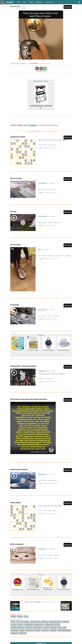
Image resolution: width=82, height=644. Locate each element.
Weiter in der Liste (66, 606)
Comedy (13, 622)
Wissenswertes (45, 630)
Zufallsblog (15, 606)
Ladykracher (14, 625)
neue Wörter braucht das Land (18, 627)
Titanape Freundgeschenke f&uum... (33, 589)
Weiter (68, 7)
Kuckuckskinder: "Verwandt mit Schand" (23, 366)
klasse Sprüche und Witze (55, 622)
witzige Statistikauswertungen (64, 630)
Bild (39, 249)
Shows (60, 627)
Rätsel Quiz (47, 627)
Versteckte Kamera (30, 630)
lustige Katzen (57, 555)
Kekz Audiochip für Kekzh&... (18, 590)
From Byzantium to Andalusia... (33, 350)
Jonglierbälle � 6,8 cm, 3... (49, 589)
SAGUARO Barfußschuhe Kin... (64, 350)
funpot (10, 2)
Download (18, 64)
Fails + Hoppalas (52, 189)
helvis (41, 382)
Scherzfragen (54, 627)
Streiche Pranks (15, 630)
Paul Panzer (29, 627)
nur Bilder (13, 616)
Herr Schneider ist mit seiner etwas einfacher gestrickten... (29, 399)
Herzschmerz (49, 2)
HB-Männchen (45, 622)
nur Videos (20, 616)
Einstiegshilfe (15, 305)
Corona (18, 622)
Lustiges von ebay (49, 625)
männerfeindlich (23, 633)
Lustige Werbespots (28, 625)
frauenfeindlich (14, 633)
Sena (41, 226)
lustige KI (20, 625)
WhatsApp (38, 630)
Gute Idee (13, 211)
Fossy (41, 148)
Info (26, 64)
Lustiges (31, 2)
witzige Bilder (23, 8)
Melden (23, 64)
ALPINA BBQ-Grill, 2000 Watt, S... (41, 107)
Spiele (49, 145)
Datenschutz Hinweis (41, 71)
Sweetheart (35, 63)
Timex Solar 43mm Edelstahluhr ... (49, 350)
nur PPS (26, 616)
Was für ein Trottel (16, 178)
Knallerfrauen (66, 622)
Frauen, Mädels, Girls (35, 622)
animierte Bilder (58, 256)
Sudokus (54, 145)
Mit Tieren (50, 223)
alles (24, 2)
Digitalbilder (39, 2)
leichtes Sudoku (15, 503)
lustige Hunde (57, 223)
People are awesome (53, 480)
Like (12, 64)
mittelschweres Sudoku (18, 137)
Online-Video (42, 183)
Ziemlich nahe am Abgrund (19, 469)
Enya (41, 192)
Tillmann (42, 558)
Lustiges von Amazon (39, 625)
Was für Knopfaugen (17, 544)
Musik (51, 379)
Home (19, 2)
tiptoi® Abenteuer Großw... (18, 350)
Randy (41, 259)
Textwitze (22, 630)
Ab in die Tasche (16, 245)
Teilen (14, 64)
